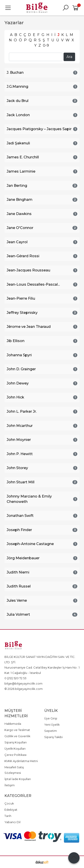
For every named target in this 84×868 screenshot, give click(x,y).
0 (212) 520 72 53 (15, 678)
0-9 (46, 45)
